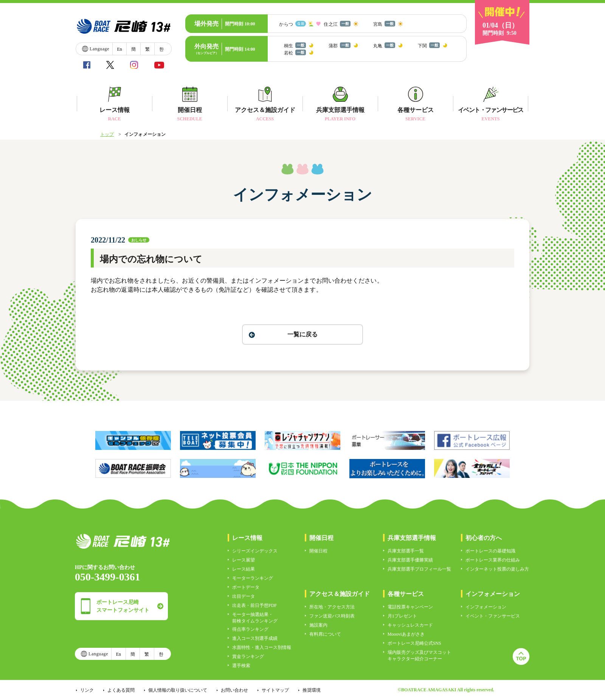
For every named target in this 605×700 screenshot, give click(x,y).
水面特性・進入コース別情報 (262, 647)
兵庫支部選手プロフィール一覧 (419, 569)
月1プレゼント (402, 616)
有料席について (325, 634)
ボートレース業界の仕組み (493, 560)
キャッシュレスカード (410, 625)
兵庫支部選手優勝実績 (410, 560)
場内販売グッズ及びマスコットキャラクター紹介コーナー (419, 656)
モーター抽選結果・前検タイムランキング (255, 618)
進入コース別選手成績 (255, 638)
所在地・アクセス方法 (332, 607)
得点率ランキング (250, 629)
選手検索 (241, 666)
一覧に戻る (302, 334)
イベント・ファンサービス (493, 616)
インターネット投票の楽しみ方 (497, 569)
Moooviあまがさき (406, 634)
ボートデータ (246, 587)
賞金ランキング (248, 656)
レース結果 (244, 569)
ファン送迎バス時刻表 (332, 616)
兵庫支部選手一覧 (406, 551)
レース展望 (244, 560)
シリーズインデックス (255, 551)
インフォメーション (486, 607)
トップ (107, 134)
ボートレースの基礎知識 (490, 551)
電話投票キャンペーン (410, 607)
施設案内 (318, 625)
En (119, 49)
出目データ (244, 596)
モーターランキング (253, 578)
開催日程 (318, 551)
